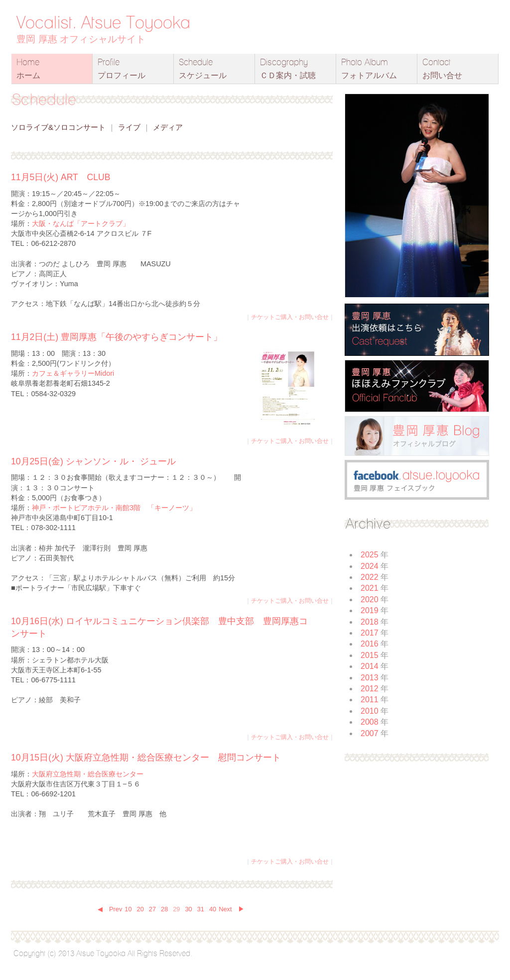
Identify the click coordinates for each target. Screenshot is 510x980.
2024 (370, 566)
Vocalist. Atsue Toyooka (103, 22)
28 (164, 909)
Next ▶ (232, 909)
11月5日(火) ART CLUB (61, 177)
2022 (370, 577)
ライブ (129, 127)
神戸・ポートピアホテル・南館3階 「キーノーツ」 (114, 508)
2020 (370, 599)
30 (188, 909)
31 (201, 909)
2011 (370, 700)
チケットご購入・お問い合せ (290, 317)
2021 (370, 588)
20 (140, 909)
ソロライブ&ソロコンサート (58, 127)
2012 (370, 689)
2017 (370, 633)
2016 (370, 644)
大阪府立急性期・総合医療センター (88, 774)
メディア (168, 127)
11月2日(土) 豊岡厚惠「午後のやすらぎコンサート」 (117, 337)
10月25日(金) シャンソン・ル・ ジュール (93, 461)
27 (152, 909)
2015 (370, 655)
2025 (370, 555)
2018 (370, 622)
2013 (370, 678)
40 (213, 909)
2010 (370, 711)
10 (128, 909)
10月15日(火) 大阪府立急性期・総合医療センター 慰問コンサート (146, 758)
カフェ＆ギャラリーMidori (73, 373)
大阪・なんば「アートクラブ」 (81, 223)
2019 (370, 610)
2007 (370, 733)
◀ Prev (110, 909)
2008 (370, 722)
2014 (370, 666)
